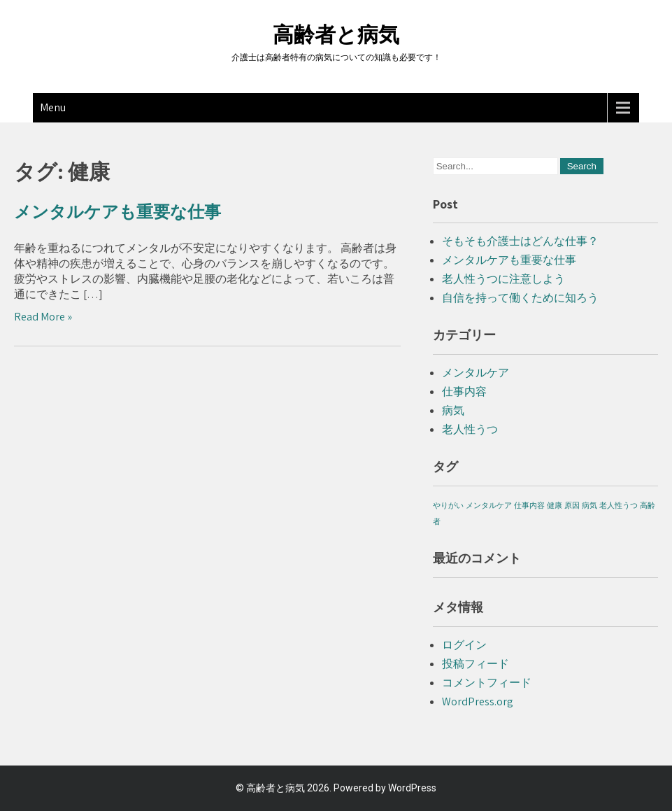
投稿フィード (476, 664)
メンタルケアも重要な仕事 (117, 212)
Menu (53, 107)
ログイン (464, 645)
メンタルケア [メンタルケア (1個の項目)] (489, 505)
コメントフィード (487, 683)
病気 (453, 410)
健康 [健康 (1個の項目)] (555, 505)
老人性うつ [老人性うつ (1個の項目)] (619, 505)
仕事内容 (464, 392)
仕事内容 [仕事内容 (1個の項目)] (529, 505)
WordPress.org (478, 701)
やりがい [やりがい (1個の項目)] (448, 505)
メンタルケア (476, 373)
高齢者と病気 (336, 35)
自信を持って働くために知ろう (520, 298)
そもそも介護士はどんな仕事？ (520, 241)
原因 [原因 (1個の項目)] (572, 505)
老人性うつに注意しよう (503, 279)
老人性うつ (470, 429)
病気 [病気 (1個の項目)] (589, 505)
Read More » (43, 317)
